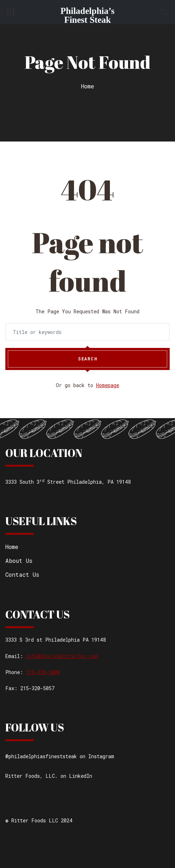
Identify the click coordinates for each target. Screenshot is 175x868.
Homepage (108, 385)
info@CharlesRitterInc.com (62, 656)
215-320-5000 (43, 672)
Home (88, 86)
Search (87, 359)
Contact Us (22, 574)
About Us (19, 561)
